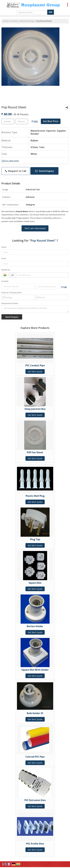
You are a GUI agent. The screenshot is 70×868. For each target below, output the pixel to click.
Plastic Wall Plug (35, 496)
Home (6, 21)
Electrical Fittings (27, 21)
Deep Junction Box (35, 409)
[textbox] (22, 121)
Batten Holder (35, 626)
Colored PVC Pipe (35, 757)
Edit (35, 121)
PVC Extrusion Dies (35, 800)
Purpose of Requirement (12, 293)
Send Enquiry (44, 171)
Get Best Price (51, 121)
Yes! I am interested (35, 228)
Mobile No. (6, 270)
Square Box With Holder (35, 670)
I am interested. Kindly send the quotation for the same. (35, 309)
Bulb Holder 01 (35, 713)
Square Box (35, 583)
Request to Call (16, 171)
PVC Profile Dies (35, 844)
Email (4, 258)
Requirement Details (10, 303)
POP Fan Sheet (35, 452)
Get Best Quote (35, 371)
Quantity (5, 281)
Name (4, 247)
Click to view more (10, 161)
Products (14, 21)
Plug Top (35, 539)
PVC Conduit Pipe (35, 366)
